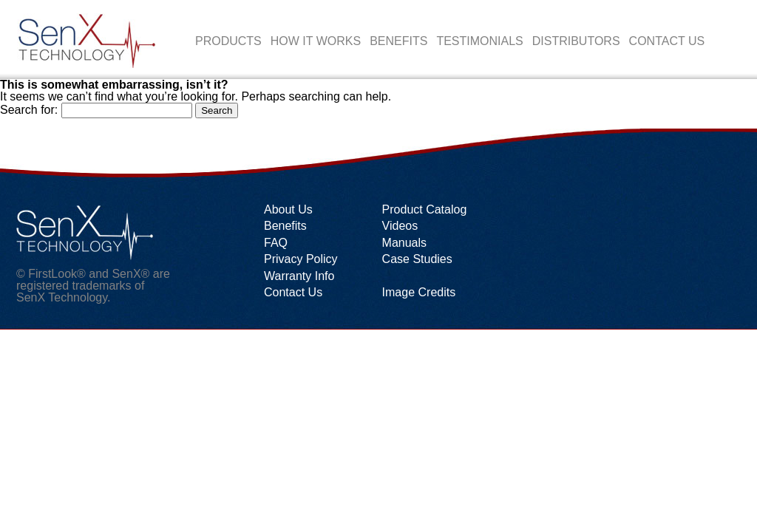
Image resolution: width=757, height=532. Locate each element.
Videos (400, 226)
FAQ (276, 243)
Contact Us (667, 41)
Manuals (404, 243)
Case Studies (417, 259)
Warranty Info (299, 276)
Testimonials (479, 41)
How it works (316, 41)
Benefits (398, 41)
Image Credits (419, 292)
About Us (288, 209)
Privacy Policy (301, 259)
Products (228, 41)
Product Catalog (425, 209)
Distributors (576, 41)
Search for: (29, 110)
